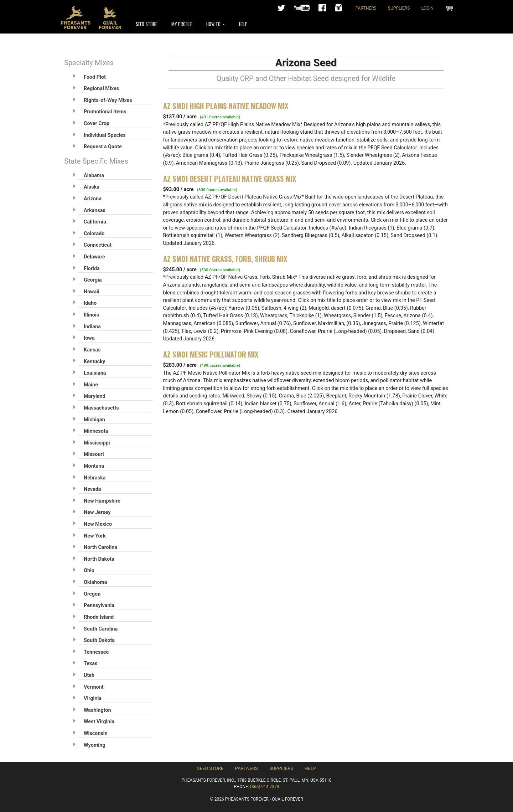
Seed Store (146, 24)
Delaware (94, 257)
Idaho (90, 303)
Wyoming (94, 745)
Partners (366, 8)
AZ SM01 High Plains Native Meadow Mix (226, 106)
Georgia (93, 280)
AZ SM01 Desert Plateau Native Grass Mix (230, 179)
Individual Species (105, 135)
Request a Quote (103, 147)
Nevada (92, 489)
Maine (91, 385)
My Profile (182, 24)
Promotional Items (105, 112)
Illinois (91, 315)
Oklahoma (95, 582)
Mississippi (97, 443)
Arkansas (95, 210)
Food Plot (95, 77)
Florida (92, 269)
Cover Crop (97, 124)
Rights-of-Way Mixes (108, 100)
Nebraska (95, 478)
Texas (90, 664)
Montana (94, 466)
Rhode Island (99, 617)
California (95, 222)
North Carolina (100, 547)
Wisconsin (96, 733)
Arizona (93, 199)
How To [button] (214, 24)
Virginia (93, 698)
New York (95, 536)
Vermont (94, 687)
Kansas (92, 350)
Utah (89, 675)
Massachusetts (101, 408)
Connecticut (98, 245)
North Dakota (99, 559)
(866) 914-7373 (265, 787)
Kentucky (94, 362)
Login (427, 8)
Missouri (94, 454)
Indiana (92, 327)
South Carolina (101, 629)
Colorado (94, 234)
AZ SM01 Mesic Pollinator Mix (211, 354)
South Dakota (99, 640)
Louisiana (95, 373)
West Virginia (99, 722)
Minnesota (96, 431)
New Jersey (97, 512)
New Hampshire (102, 501)
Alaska (92, 187)
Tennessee (96, 652)
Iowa (89, 338)
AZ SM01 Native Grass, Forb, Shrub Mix (225, 259)
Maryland (95, 396)
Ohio (89, 571)
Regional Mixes (101, 89)
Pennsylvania (99, 605)
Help (243, 24)
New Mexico (98, 524)
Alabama (94, 176)
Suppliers (399, 8)
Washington (97, 710)
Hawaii (92, 292)
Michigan (94, 420)
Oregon (92, 594)
